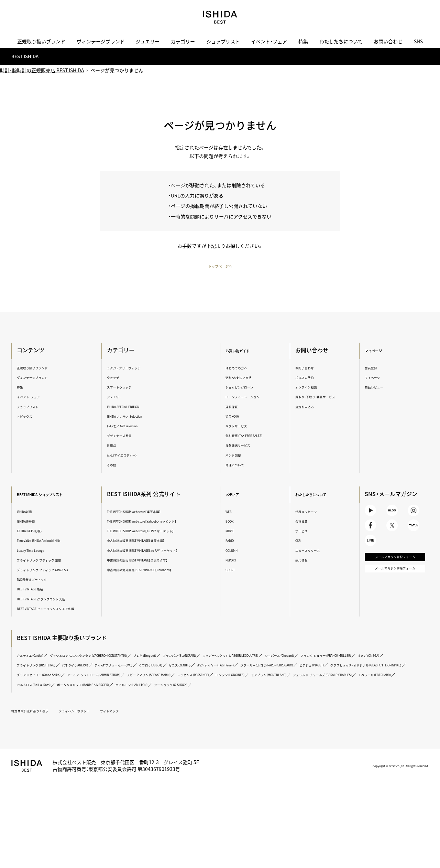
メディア (236, 495)
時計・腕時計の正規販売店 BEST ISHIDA (42, 71)
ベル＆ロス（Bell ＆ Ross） (198, 701)
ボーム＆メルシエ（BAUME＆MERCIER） (269, 701)
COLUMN (235, 551)
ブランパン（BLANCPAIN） (257, 662)
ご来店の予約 (307, 378)
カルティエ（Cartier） (43, 662)
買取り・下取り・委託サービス (322, 398)
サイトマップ (150, 737)
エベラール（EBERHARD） (142, 701)
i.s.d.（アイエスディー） (133, 456)
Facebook (369, 536)
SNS (418, 41)
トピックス (34, 417)
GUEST (233, 570)
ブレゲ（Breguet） (208, 662)
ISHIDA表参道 (37, 522)
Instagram (411, 515)
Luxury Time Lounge (44, 551)
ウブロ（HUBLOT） (386, 672)
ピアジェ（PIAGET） (229, 682)
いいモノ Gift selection (134, 426)
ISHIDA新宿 (34, 512)
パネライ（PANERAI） (279, 672)
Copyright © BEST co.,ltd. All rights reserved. (380, 792)
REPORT (234, 561)
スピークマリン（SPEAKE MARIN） (215, 691)
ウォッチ (119, 378)
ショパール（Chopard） (45, 672)
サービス (302, 532)
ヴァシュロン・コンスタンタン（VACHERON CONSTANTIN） (127, 662)
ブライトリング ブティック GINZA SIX (61, 570)
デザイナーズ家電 (128, 436)
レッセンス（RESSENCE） (279, 691)
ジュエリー (148, 41)
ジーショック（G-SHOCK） (48, 711)
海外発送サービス (243, 446)
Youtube (369, 515)
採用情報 (302, 561)
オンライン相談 (309, 388)
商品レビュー (374, 388)
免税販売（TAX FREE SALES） (253, 436)
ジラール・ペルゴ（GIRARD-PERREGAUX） (164, 682)
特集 (303, 41)
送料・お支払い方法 (245, 378)
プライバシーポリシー (103, 737)
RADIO (232, 541)
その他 (117, 465)
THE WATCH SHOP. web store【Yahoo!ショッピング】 (163, 522)
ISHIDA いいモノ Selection (137, 417)
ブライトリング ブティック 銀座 (55, 561)
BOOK (232, 522)
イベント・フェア (269, 41)
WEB (230, 512)
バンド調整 (237, 456)
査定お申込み (307, 407)
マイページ (374, 351)
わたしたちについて (341, 41)
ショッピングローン (245, 388)
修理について (239, 465)
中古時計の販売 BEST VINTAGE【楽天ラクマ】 (155, 561)
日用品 (117, 446)
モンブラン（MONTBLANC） (386, 691)
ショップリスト (223, 41)
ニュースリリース (311, 551)
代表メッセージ (309, 512)
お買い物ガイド (245, 351)
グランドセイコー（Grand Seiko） (55, 691)
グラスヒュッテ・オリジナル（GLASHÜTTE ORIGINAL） (307, 682)
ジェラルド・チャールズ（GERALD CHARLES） (67, 701)
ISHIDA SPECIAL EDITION (136, 407)
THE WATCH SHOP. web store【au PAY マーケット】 (161, 532)
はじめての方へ (241, 368)
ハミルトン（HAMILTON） (339, 701)
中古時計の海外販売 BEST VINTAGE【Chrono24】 (159, 570)
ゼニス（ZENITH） (39, 682)
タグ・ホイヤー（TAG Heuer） (90, 682)
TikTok (411, 536)
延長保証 (234, 407)
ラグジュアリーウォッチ (135, 368)
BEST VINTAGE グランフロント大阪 (58, 599)
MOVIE (232, 532)
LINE (369, 557)
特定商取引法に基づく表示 (44, 737)
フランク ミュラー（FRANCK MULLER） (111, 672)
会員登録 (370, 368)
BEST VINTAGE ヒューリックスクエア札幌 (61, 612)
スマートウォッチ (128, 388)
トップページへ (220, 267)
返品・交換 (236, 417)
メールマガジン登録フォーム (390, 581)
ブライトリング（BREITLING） (224, 672)
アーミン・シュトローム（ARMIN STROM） (135, 691)
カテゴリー (183, 41)
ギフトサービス (241, 426)
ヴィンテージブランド (101, 41)
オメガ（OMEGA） (172, 672)
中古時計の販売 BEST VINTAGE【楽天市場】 (153, 541)
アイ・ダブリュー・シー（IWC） (333, 672)
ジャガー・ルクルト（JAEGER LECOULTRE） (330, 662)
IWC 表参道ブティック (45, 580)
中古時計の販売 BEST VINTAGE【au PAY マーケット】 (163, 551)
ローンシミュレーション (250, 398)
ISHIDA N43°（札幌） (42, 532)
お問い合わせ (388, 41)
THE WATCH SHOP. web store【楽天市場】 (151, 512)
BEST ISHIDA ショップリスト (59, 495)
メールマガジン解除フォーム (390, 602)
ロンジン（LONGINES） (331, 691)
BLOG (390, 515)
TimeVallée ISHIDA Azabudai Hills (57, 541)
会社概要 (302, 522)
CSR (297, 541)
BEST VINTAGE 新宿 (43, 590)
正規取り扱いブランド (41, 41)
